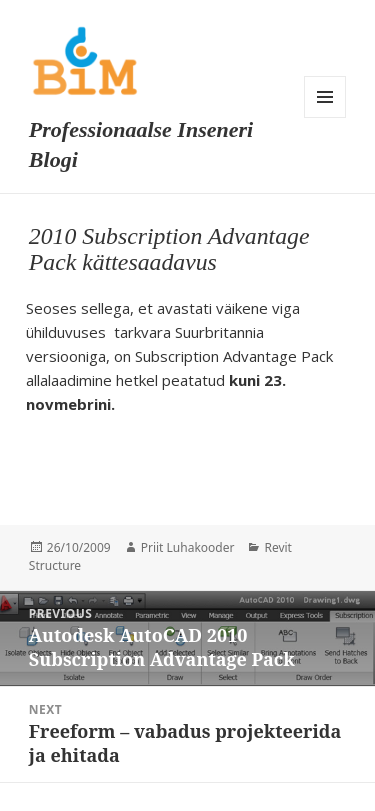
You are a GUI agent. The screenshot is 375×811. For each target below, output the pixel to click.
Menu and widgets (325, 97)
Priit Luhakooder (188, 547)
